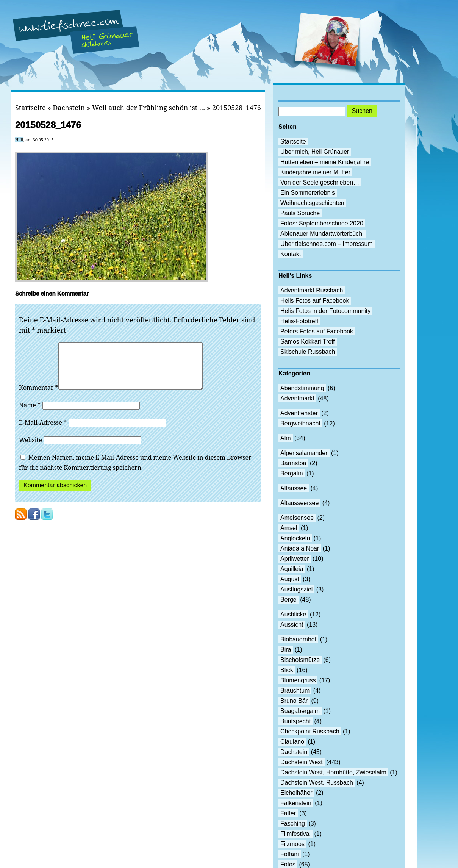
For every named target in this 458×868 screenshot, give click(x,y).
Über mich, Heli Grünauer (315, 152)
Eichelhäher (296, 793)
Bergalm (292, 473)
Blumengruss (298, 680)
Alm (286, 438)
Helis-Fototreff (299, 321)
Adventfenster (299, 413)
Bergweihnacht (300, 423)
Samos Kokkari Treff (308, 342)
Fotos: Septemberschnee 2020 (322, 223)
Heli (19, 140)
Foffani (290, 854)
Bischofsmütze (300, 660)
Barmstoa (293, 463)
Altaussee (294, 488)
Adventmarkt (297, 398)
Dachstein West (302, 762)
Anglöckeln (295, 538)
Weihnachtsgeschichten (312, 203)
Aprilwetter (295, 559)
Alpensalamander (304, 453)
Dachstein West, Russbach (317, 783)
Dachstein (69, 108)
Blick (287, 670)
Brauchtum (295, 690)
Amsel (289, 528)
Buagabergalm (300, 711)
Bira (286, 650)
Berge (288, 600)
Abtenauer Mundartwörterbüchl (322, 234)
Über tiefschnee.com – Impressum (327, 244)
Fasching (293, 823)
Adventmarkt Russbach (312, 290)
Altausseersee (299, 503)
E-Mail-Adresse (43, 432)
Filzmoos (292, 844)
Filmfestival (295, 834)
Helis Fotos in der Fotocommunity (325, 311)
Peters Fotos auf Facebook (317, 331)
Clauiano (292, 742)
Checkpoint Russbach (310, 731)
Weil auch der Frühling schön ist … (148, 108)
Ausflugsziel (296, 589)
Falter (288, 813)
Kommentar (39, 397)
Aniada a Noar (300, 548)
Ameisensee (297, 518)
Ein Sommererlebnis (308, 193)
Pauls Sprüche (300, 213)
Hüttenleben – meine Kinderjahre (325, 162)
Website (30, 449)
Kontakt (291, 254)
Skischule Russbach (308, 352)
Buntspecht (295, 721)
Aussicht (292, 625)
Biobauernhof (298, 639)
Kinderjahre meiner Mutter (315, 172)
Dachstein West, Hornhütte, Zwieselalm (333, 772)
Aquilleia (292, 569)
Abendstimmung (302, 388)
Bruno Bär (294, 701)
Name (30, 414)
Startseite (30, 108)
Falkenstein (296, 803)
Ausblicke (293, 614)
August (290, 579)
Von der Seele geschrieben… (320, 182)
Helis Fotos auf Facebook (315, 301)
